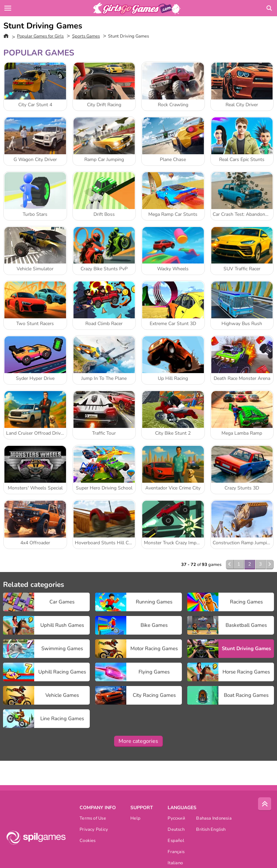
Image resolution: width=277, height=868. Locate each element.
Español (176, 841)
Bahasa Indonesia (214, 819)
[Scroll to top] (265, 804)
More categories (138, 741)
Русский (176, 819)
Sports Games (86, 36)
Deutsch (176, 830)
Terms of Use (93, 819)
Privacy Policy (94, 830)
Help (135, 819)
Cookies (88, 841)
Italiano (175, 863)
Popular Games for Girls (40, 36)
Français (176, 852)
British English (211, 830)
